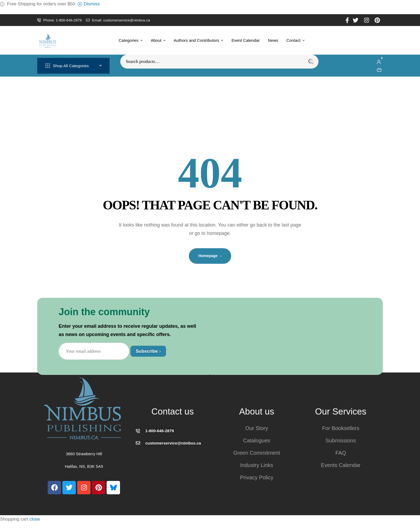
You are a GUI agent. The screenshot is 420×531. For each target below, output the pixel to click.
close (35, 519)
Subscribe (148, 351)
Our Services (341, 411)
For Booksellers (341, 428)
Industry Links (256, 465)
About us (257, 411)
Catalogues (257, 440)
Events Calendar (341, 465)
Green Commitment (257, 453)
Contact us (172, 411)
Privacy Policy (257, 477)
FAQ (341, 453)
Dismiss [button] (92, 4)
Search (311, 62)
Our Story (257, 428)
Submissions (341, 440)
